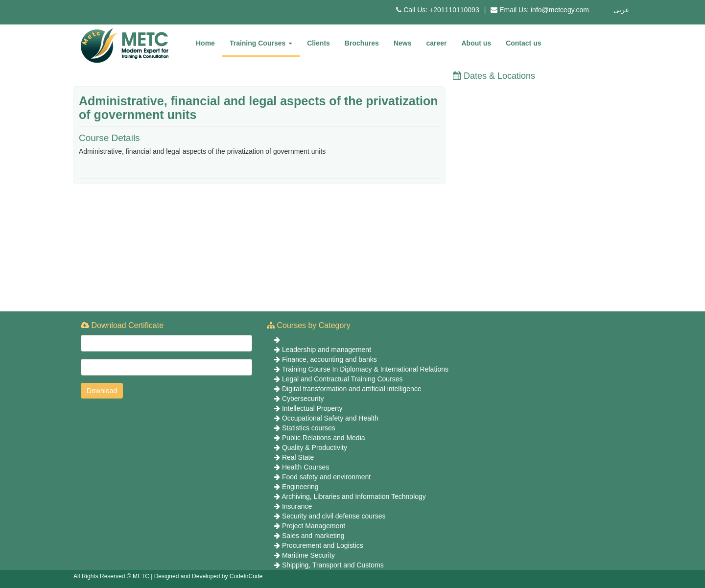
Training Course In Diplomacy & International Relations (365, 369)
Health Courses (306, 467)
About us (477, 43)
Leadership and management (327, 350)
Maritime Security (308, 555)
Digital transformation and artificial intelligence (352, 389)
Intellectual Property (312, 408)
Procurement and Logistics (323, 545)
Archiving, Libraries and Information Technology (354, 496)
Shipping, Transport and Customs (333, 565)
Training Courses (261, 43)
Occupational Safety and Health (330, 418)
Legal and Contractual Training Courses (342, 379)
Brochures (362, 43)
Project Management (314, 526)
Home (205, 43)
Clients (318, 43)
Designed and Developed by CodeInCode (209, 576)
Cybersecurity (303, 399)
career (436, 43)
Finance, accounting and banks (329, 359)
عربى (621, 10)
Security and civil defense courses (334, 516)
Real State (298, 457)
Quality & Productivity (315, 447)
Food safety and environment (326, 477)
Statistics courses (309, 428)
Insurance (297, 506)
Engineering (300, 487)
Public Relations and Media (324, 438)
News (403, 43)
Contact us (523, 43)
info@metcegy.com (560, 10)
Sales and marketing (313, 536)
